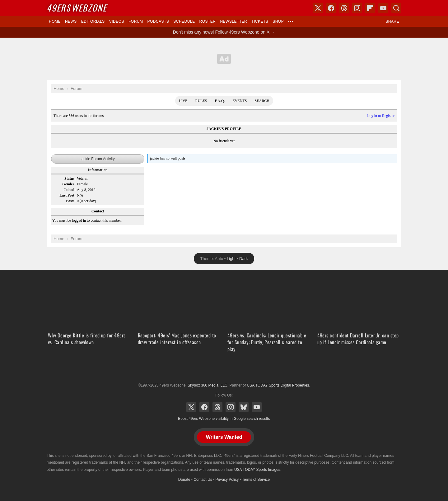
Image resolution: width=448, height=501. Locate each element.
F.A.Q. (220, 101)
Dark (243, 259)
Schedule (184, 21)
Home (55, 21)
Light (231, 259)
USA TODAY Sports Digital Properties (224, 370)
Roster (207, 21)
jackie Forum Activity (98, 159)
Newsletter (233, 21)
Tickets (260, 21)
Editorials (93, 21)
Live (183, 101)
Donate (184, 480)
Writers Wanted (224, 437)
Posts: (71, 201)
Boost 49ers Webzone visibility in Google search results (224, 419)
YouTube (257, 407)
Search (262, 101)
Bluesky (244, 407)
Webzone (77, 8)
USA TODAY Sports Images (257, 470)
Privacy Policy (227, 480)
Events (240, 101)
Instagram (231, 407)
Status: (70, 179)
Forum (136, 21)
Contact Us (203, 480)
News (71, 21)
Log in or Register (381, 116)
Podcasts (158, 21)
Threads (217, 407)
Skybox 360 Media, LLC (207, 385)
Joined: (70, 190)
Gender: (69, 184)
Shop (278, 21)
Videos (117, 21)
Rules (201, 101)
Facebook (204, 407)
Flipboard (370, 8)
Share (392, 21)
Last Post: (68, 195)
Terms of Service (256, 480)
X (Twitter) (191, 407)
